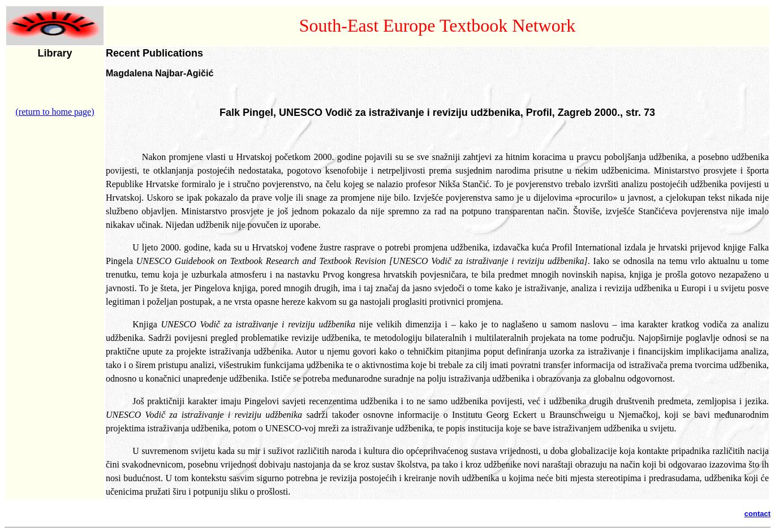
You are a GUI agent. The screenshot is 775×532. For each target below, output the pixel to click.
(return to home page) (55, 112)
